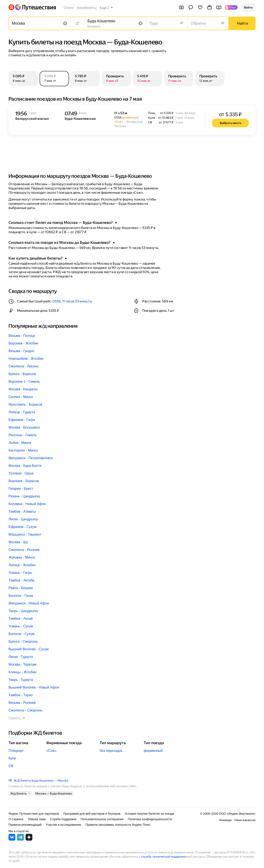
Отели (69, 8)
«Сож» (51, 751)
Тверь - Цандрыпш (23, 611)
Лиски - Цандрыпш (23, 519)
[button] (248, 7)
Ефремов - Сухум (22, 527)
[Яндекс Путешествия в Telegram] (20, 839)
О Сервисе (16, 819)
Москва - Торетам (22, 664)
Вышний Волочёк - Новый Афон (34, 687)
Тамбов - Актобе (21, 580)
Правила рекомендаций (25, 825)
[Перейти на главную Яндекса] (11, 7)
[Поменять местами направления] (77, 23)
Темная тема (37, 819)
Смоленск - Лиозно (24, 366)
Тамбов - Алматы (22, 512)
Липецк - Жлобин (22, 565)
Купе (12, 758)
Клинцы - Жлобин (22, 672)
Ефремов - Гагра (22, 420)
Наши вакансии (245, 820)
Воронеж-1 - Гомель (24, 382)
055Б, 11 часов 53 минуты (72, 301)
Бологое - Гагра (21, 596)
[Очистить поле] (65, 23)
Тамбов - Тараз (20, 695)
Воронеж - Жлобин (23, 343)
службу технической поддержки (164, 857)
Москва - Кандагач (23, 389)
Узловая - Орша (21, 473)
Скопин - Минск (21, 397)
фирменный (153, 751)
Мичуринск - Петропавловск (31, 458)
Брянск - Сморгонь (23, 641)
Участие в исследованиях (64, 825)
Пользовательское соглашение (102, 819)
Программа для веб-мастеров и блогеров (92, 814)
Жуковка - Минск (22, 557)
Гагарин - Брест (21, 489)
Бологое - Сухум (21, 634)
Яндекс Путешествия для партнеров (34, 814)
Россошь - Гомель (23, 435)
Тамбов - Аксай (21, 619)
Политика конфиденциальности (150, 819)
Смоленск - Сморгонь (25, 710)
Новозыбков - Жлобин (26, 359)
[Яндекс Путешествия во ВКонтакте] (12, 839)
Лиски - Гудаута (21, 657)
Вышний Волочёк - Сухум (29, 649)
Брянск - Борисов (22, 374)
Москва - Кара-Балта (25, 466)
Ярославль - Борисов (25, 404)
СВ (11, 766)
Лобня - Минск (20, 443)
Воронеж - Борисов (24, 481)
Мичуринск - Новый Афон (29, 603)
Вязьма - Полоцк (22, 336)
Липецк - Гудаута (22, 412)
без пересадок (111, 751)
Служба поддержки (63, 819)
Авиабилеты (87, 8)
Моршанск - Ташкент (25, 534)
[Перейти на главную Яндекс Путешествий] (35, 7)
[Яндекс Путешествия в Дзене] (29, 839)
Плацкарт (16, 751)
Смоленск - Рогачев (24, 550)
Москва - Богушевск (24, 427)
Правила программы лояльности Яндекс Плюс (118, 825)
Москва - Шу (18, 542)
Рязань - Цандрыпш (24, 496)
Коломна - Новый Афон (27, 504)
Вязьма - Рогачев (22, 703)
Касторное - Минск (23, 450)
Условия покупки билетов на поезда (150, 814)
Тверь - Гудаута (21, 680)
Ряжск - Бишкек (21, 588)
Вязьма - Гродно (21, 351)
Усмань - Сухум (21, 626)
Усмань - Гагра (20, 573)
